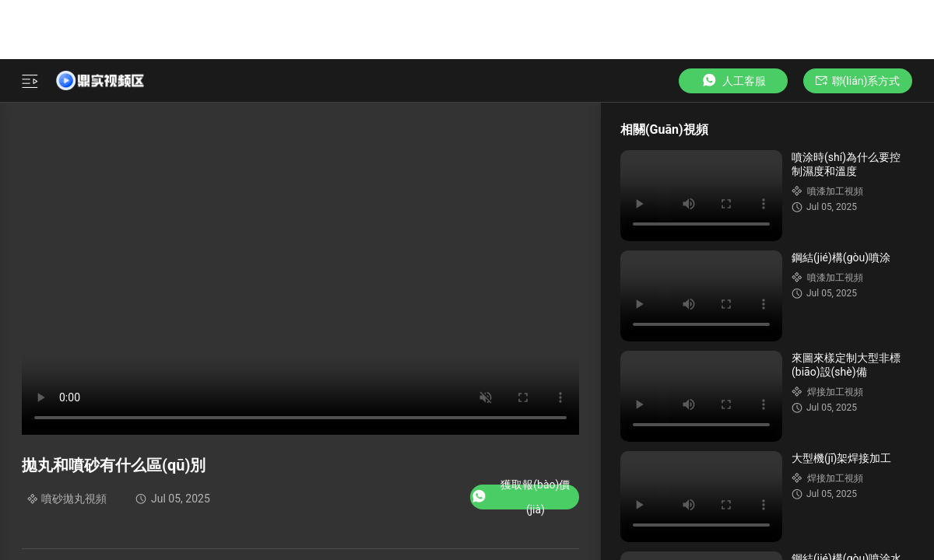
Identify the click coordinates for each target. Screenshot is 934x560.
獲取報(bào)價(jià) (520, 497)
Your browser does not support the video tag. (701, 196)
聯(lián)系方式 (858, 81)
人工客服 (733, 80)
